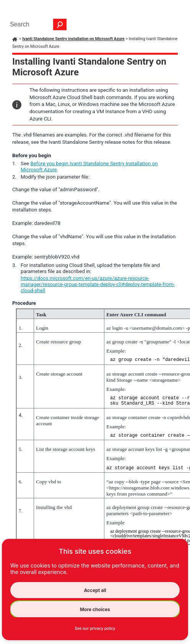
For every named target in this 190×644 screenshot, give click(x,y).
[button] (60, 24)
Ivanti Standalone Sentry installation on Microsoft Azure (73, 39)
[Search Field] (36, 24)
